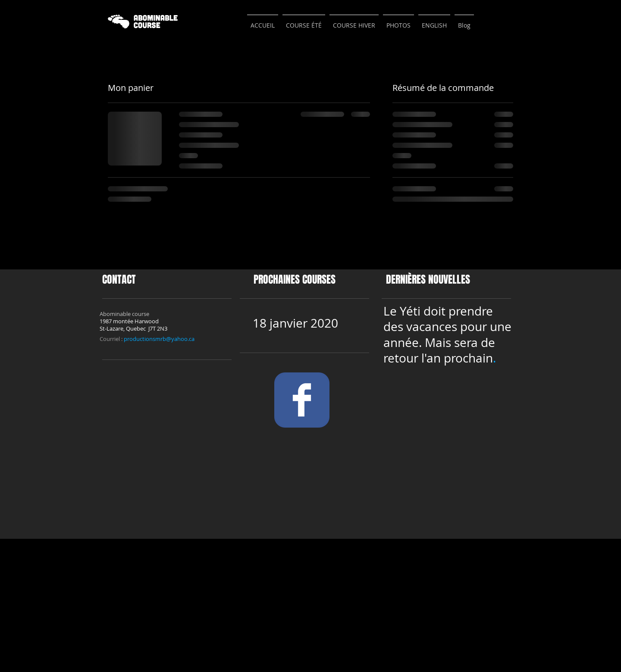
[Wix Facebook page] (302, 400)
